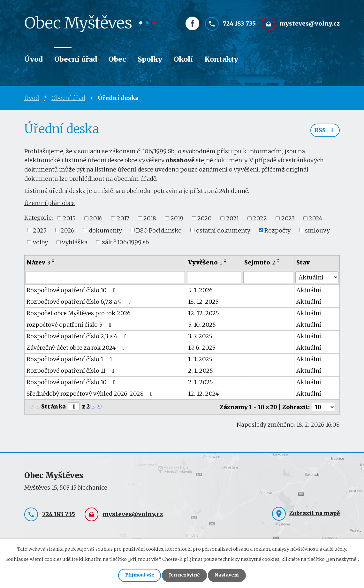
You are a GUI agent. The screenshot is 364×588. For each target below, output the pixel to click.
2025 (40, 230)
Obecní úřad (76, 59)
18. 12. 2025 (204, 302)
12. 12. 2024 (204, 394)
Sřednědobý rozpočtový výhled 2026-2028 (91, 394)
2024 (316, 218)
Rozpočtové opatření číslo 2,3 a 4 (78, 336)
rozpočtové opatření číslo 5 (70, 325)
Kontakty (221, 59)
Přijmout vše (139, 575)
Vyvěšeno (205, 262)
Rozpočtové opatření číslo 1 (71, 359)
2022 (260, 218)
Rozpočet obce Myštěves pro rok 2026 (79, 313)
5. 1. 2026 (201, 290)
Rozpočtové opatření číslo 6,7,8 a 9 (80, 302)
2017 (123, 218)
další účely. (335, 548)
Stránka (53, 406)
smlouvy (317, 230)
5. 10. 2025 (202, 325)
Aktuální (309, 290)
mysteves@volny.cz (310, 24)
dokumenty (105, 230)
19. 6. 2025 (202, 348)
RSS (325, 131)
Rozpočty (277, 230)
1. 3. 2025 (201, 359)
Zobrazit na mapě (315, 513)
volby (40, 242)
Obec (117, 59)
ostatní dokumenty (223, 230)
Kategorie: (39, 218)
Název (38, 262)
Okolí (183, 59)
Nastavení (228, 575)
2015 (69, 218)
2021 (232, 218)
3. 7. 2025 (201, 336)
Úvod (34, 59)
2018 (150, 218)
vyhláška (75, 242)
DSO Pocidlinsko (159, 230)
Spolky (150, 59)
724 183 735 (239, 24)
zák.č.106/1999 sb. (126, 242)
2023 (288, 218)
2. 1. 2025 (201, 371)
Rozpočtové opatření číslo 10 (72, 290)
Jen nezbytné (185, 575)
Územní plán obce (49, 203)
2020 (205, 218)
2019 (177, 218)
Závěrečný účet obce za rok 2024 (77, 348)
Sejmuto (260, 262)
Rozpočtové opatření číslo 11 (72, 371)
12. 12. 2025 (204, 313)
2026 (68, 230)
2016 (96, 218)
